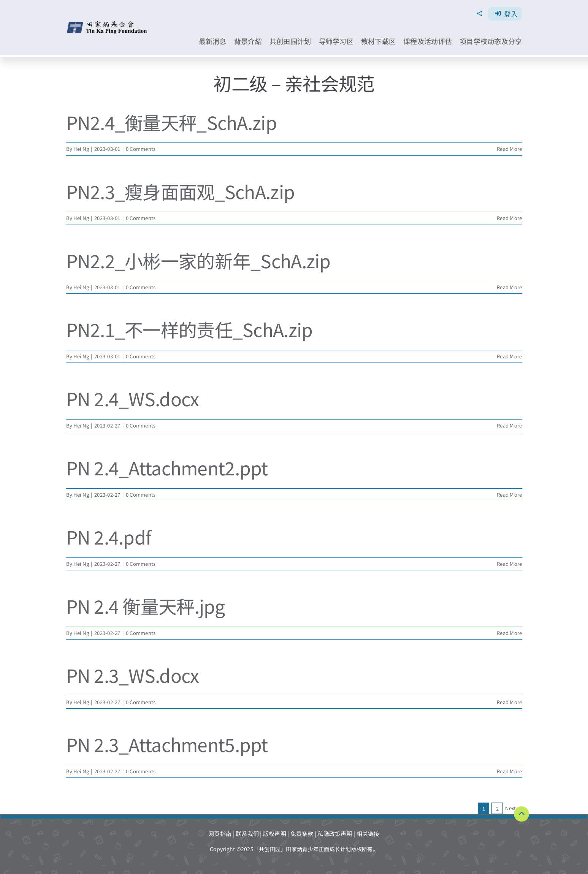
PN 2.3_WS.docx (133, 675)
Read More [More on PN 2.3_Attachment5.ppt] (509, 771)
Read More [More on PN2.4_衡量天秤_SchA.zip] (509, 149)
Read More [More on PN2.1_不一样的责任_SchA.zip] (509, 356)
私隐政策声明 (335, 834)
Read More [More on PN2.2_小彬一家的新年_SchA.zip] (509, 287)
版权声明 (275, 834)
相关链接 (368, 834)
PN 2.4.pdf (109, 537)
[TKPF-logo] (107, 24)
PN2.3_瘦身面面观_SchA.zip (181, 191)
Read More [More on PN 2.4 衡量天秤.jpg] (509, 633)
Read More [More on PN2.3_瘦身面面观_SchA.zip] (509, 218)
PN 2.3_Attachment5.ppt (167, 744)
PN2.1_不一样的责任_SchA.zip (189, 329)
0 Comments (141, 149)
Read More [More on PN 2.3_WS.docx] (509, 702)
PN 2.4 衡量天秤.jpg (146, 606)
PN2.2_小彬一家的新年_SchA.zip (198, 260)
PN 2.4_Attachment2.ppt (167, 467)
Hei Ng (81, 149)
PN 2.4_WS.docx (133, 398)
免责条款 (302, 834)
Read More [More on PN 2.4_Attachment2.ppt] (509, 495)
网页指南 (220, 834)
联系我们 (247, 834)
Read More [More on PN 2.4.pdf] (509, 564)
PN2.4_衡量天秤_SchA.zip (171, 122)
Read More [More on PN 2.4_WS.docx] (509, 425)
